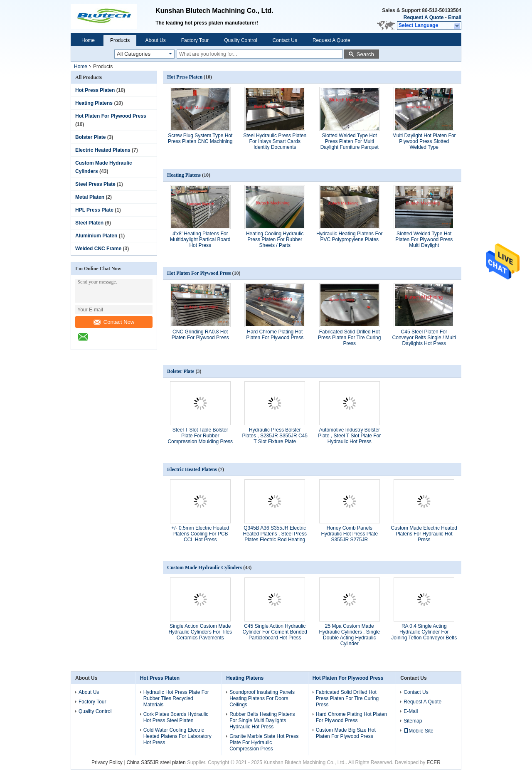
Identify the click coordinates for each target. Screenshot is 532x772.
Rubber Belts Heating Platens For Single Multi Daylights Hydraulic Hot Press (262, 720)
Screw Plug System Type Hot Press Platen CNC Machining (200, 138)
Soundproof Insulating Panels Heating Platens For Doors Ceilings (262, 698)
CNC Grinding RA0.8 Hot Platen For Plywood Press (200, 335)
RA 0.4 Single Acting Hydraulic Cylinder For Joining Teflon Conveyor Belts (424, 632)
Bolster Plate (90, 137)
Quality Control (240, 40)
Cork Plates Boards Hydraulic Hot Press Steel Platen (176, 717)
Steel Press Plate (95, 184)
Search (365, 54)
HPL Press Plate (94, 210)
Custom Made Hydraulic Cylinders (204, 567)
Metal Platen (90, 197)
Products (120, 40)
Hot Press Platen (95, 90)
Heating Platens (94, 103)
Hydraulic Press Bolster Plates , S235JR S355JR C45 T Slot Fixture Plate (275, 436)
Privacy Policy (107, 762)
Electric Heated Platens (103, 150)
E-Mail (411, 711)
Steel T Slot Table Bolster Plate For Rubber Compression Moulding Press (200, 436)
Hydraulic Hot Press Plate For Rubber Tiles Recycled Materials (176, 698)
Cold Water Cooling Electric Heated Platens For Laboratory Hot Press (177, 736)
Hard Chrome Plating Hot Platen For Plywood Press (275, 335)
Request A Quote (424, 17)
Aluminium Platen (96, 236)
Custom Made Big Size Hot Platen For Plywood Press (346, 733)
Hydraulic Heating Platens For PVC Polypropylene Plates (349, 237)
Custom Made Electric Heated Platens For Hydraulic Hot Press (424, 534)
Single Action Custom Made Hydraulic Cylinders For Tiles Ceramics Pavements (200, 632)
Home (88, 40)
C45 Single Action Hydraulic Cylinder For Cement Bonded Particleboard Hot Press (275, 632)
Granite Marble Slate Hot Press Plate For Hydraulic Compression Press (264, 742)
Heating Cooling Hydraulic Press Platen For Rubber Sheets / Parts (275, 239)
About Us (155, 40)
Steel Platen (89, 223)
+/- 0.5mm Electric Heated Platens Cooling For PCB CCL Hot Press (200, 534)
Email (455, 17)
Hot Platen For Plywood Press (111, 116)
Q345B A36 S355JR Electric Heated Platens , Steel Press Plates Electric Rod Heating (275, 534)
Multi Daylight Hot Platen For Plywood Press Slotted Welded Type (424, 141)
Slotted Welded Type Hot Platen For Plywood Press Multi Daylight (424, 239)
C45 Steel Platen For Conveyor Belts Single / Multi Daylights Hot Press (424, 338)
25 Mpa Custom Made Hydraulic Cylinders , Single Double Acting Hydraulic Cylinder (349, 635)
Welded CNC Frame (98, 249)
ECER (434, 762)
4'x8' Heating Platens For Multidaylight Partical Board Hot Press (200, 239)
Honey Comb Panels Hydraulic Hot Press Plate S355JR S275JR (349, 534)
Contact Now (114, 322)
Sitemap (413, 721)
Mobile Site (418, 731)
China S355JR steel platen (156, 762)
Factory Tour (195, 40)
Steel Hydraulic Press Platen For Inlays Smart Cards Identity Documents (275, 141)
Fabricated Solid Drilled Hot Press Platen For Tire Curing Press (349, 338)
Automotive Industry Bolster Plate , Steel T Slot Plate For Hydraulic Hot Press (349, 436)
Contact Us (285, 40)
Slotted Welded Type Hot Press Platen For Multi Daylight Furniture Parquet (350, 141)
